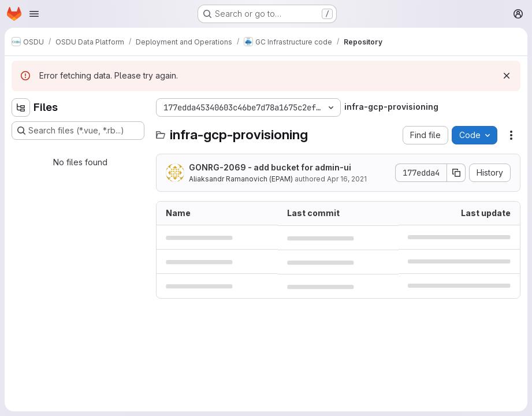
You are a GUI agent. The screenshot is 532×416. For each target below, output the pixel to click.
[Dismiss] (507, 76)
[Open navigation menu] (34, 14)
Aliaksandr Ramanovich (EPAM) (241, 179)
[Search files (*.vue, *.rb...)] (78, 131)
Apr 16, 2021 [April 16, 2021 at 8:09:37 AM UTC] (347, 179)
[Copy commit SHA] (456, 173)
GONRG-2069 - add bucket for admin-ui (270, 167)
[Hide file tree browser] (21, 107)
